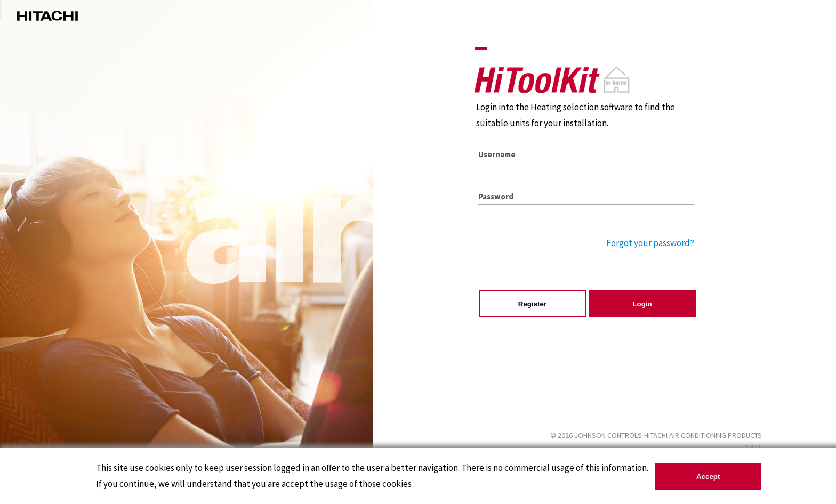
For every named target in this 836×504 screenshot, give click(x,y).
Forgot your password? (650, 243)
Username (497, 154)
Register (532, 304)
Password (496, 196)
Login (642, 304)
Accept (708, 477)
